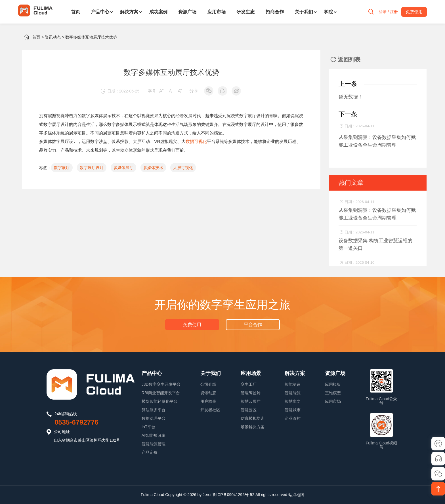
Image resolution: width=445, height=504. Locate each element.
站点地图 (296, 495)
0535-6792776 (76, 422)
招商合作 (275, 12)
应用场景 (251, 373)
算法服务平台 (154, 410)
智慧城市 (293, 410)
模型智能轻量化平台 (159, 401)
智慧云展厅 (251, 401)
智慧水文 (293, 401)
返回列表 (345, 60)
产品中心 (100, 12)
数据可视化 (196, 141)
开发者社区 (210, 410)
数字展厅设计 (252, 116)
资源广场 (187, 12)
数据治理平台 (154, 418)
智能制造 (293, 384)
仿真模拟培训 (253, 418)
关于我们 (304, 12)
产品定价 (150, 452)
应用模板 (333, 384)
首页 (75, 12)
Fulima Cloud (152, 495)
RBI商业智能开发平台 (161, 393)
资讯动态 (53, 37)
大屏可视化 (183, 167)
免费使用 (192, 324)
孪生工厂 (249, 384)
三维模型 (333, 393)
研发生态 (245, 12)
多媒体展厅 (123, 167)
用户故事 (208, 401)
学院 (328, 12)
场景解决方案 (253, 427)
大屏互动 (141, 141)
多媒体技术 (153, 167)
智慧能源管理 (154, 444)
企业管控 (293, 418)
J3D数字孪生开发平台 (161, 384)
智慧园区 (249, 410)
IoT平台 (148, 427)
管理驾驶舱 (251, 393)
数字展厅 (62, 167)
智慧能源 (293, 393)
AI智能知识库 (153, 435)
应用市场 (217, 12)
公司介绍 (208, 384)
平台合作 (253, 324)
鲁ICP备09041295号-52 (233, 495)
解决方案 (129, 12)
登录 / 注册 (387, 12)
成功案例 (158, 12)
